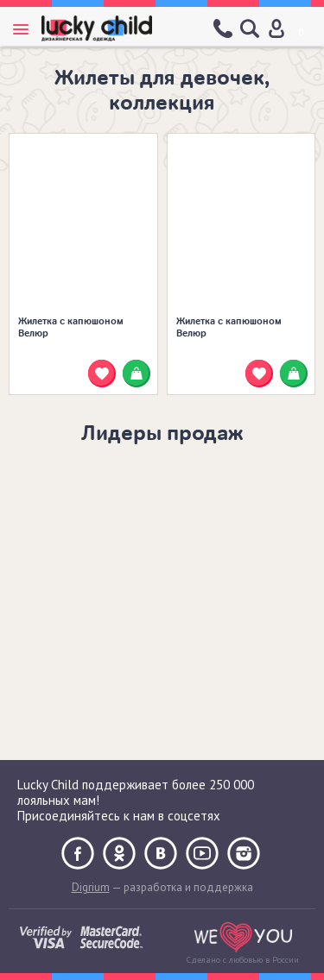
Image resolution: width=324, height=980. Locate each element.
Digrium (91, 887)
